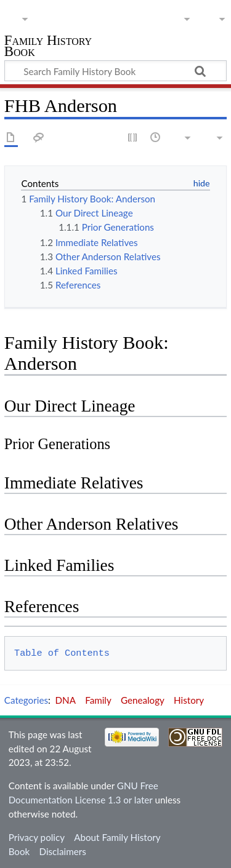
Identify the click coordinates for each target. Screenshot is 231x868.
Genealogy (143, 700)
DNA (66, 700)
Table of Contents (62, 653)
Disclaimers (63, 851)
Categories (26, 700)
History (189, 700)
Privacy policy (37, 837)
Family (98, 700)
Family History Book (48, 47)
